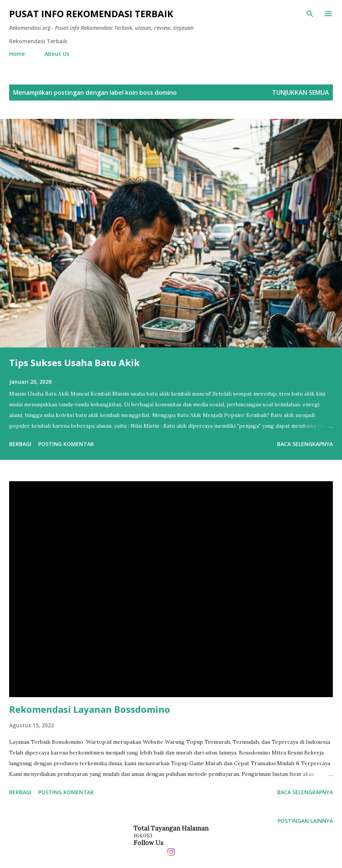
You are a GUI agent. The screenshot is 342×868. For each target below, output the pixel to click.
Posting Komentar (66, 444)
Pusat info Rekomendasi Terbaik (91, 14)
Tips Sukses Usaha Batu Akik (74, 363)
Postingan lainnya (305, 821)
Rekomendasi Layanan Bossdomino (90, 709)
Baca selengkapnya (305, 444)
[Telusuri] (310, 14)
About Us (57, 54)
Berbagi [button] (20, 444)
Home (17, 54)
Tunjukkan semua (301, 92)
